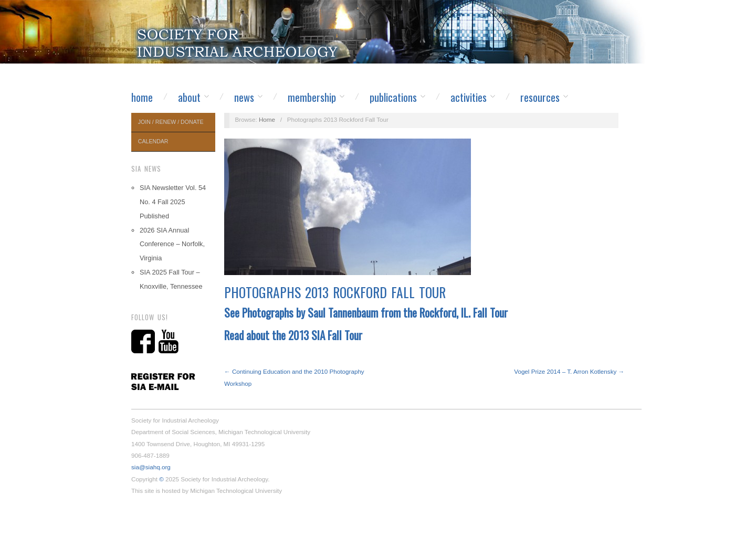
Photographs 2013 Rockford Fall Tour (335, 292)
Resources (540, 97)
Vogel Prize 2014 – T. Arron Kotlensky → (569, 371)
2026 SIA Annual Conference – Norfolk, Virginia (172, 244)
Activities (469, 97)
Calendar (153, 141)
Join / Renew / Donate (171, 122)
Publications (393, 97)
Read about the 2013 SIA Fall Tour (293, 335)
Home (142, 97)
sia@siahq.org (151, 467)
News (244, 97)
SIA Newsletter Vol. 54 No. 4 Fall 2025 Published (173, 202)
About (189, 97)
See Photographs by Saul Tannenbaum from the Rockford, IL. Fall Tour (366, 313)
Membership (312, 97)
